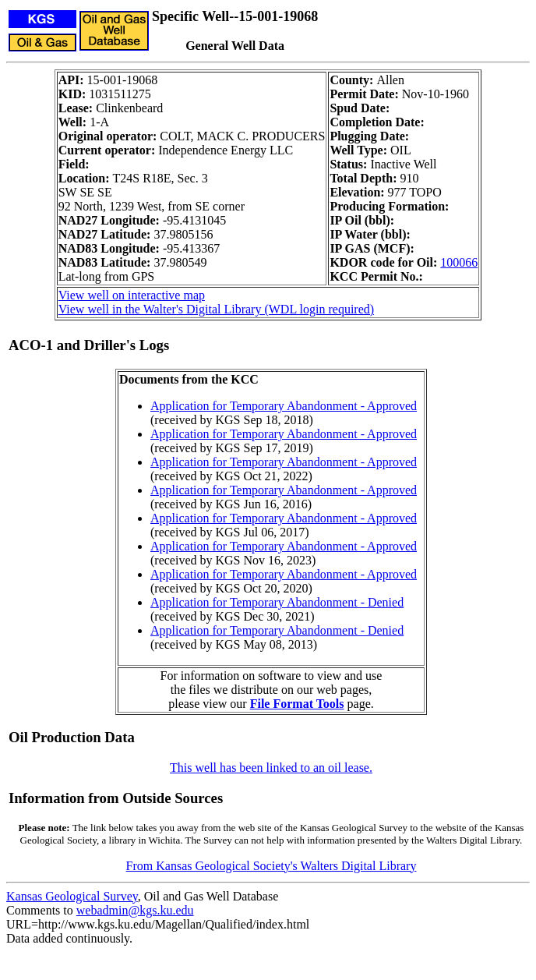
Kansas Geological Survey (72, 896)
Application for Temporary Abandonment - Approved (284, 406)
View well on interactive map (132, 295)
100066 (459, 262)
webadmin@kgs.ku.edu (135, 910)
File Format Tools (297, 704)
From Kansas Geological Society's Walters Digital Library (272, 866)
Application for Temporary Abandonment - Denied (277, 602)
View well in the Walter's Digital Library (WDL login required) (216, 309)
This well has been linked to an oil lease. (271, 768)
